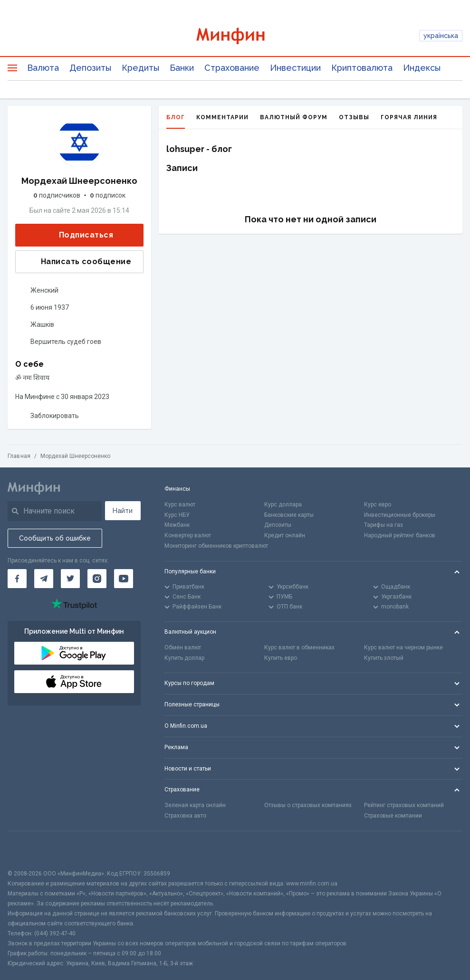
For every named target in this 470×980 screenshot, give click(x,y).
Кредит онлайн (285, 535)
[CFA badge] (29, 850)
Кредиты (140, 68)
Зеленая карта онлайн (195, 805)
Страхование (232, 68)
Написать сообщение (78, 262)
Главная (19, 456)
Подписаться (78, 235)
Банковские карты (289, 515)
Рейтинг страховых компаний (404, 805)
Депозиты (90, 68)
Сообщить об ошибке (55, 538)
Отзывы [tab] (354, 117)
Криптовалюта (362, 68)
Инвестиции (295, 68)
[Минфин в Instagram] (97, 579)
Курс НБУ (177, 515)
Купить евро (281, 658)
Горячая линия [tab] (409, 117)
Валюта (43, 68)
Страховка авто (185, 816)
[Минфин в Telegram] (44, 579)
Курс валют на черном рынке (403, 647)
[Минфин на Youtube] (124, 579)
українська (441, 36)
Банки (182, 68)
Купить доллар (184, 658)
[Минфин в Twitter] (70, 579)
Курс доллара (283, 504)
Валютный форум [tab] (294, 117)
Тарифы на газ (384, 525)
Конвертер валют (188, 535)
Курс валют (180, 504)
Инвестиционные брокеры (400, 515)
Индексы (422, 68)
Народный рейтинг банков (400, 535)
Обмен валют (183, 647)
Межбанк (177, 525)
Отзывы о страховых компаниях (308, 805)
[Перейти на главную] (235, 36)
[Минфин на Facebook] (17, 579)
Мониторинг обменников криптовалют (216, 546)
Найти (123, 511)
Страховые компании (393, 816)
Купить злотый (384, 658)
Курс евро (378, 504)
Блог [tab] (176, 121)
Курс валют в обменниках (299, 647)
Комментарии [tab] (222, 117)
